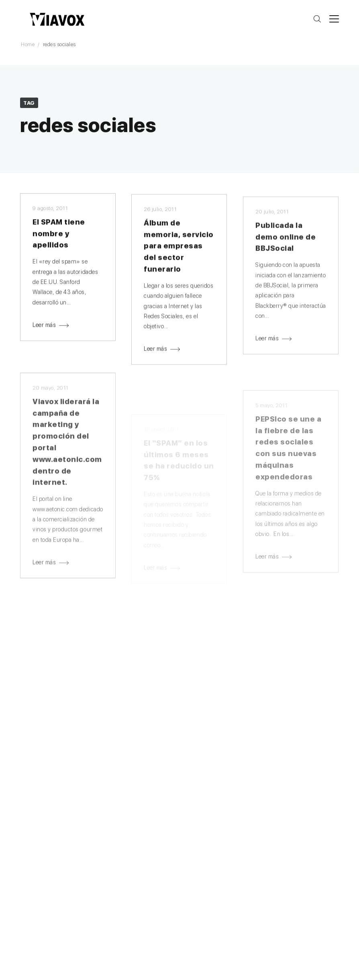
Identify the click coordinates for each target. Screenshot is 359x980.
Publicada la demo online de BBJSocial (286, 243)
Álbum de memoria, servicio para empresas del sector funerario (179, 249)
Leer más (44, 326)
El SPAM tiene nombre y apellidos (59, 235)
